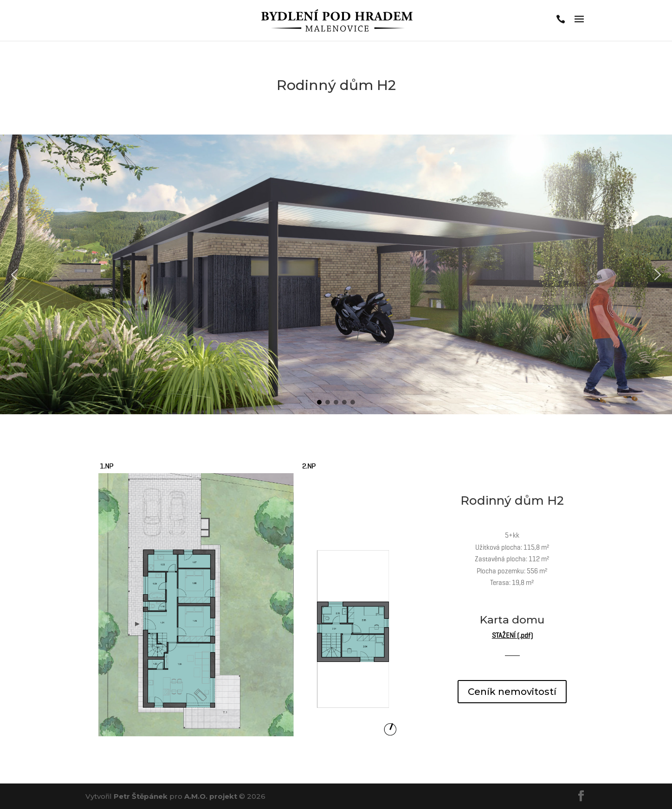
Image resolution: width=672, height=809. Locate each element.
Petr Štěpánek (141, 796)
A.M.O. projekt (211, 796)
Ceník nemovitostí (512, 692)
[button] (14, 275)
